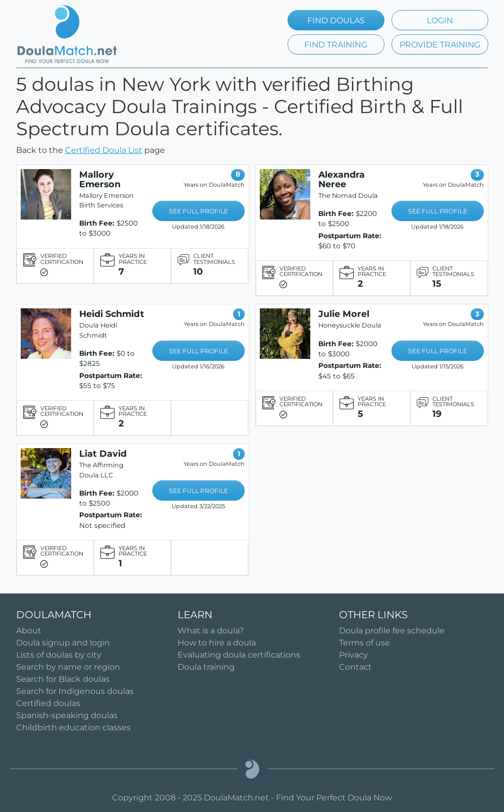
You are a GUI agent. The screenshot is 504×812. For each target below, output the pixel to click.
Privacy (353, 655)
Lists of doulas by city (59, 655)
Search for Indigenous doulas (75, 691)
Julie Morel (344, 314)
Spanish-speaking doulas (67, 715)
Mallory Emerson (100, 179)
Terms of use (365, 643)
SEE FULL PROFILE (199, 211)
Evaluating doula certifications (239, 655)
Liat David (103, 453)
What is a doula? (211, 631)
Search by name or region (68, 667)
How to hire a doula (217, 643)
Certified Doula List (104, 150)
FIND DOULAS (336, 20)
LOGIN (440, 20)
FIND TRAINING (336, 45)
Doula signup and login (63, 643)
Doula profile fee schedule (392, 631)
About (29, 631)
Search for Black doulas (63, 679)
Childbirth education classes (73, 727)
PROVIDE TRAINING (440, 45)
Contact (355, 667)
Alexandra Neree (342, 179)
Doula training (206, 667)
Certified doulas (48, 703)
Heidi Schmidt (112, 314)
